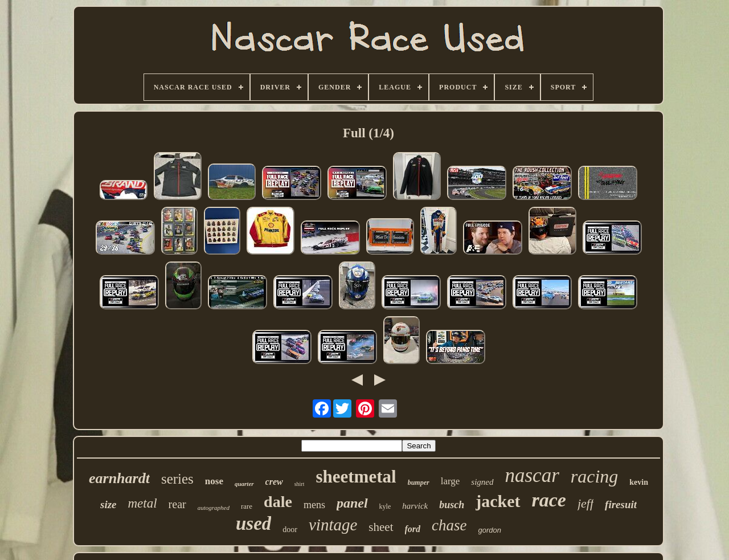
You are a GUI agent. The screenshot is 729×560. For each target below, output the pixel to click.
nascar (532, 475)
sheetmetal (356, 477)
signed (482, 482)
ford (413, 529)
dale (278, 502)
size (108, 504)
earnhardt (119, 478)
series (177, 479)
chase (449, 525)
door (290, 530)
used (253, 524)
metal (142, 503)
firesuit (621, 504)
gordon (490, 530)
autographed (214, 508)
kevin (639, 482)
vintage (333, 525)
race (549, 500)
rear (177, 504)
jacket (498, 501)
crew (274, 482)
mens (314, 505)
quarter (244, 484)
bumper (419, 483)
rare (247, 506)
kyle (385, 506)
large (450, 481)
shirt (300, 484)
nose (214, 481)
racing (595, 476)
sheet (381, 527)
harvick (415, 506)
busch (452, 505)
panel (352, 503)
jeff (585, 503)
